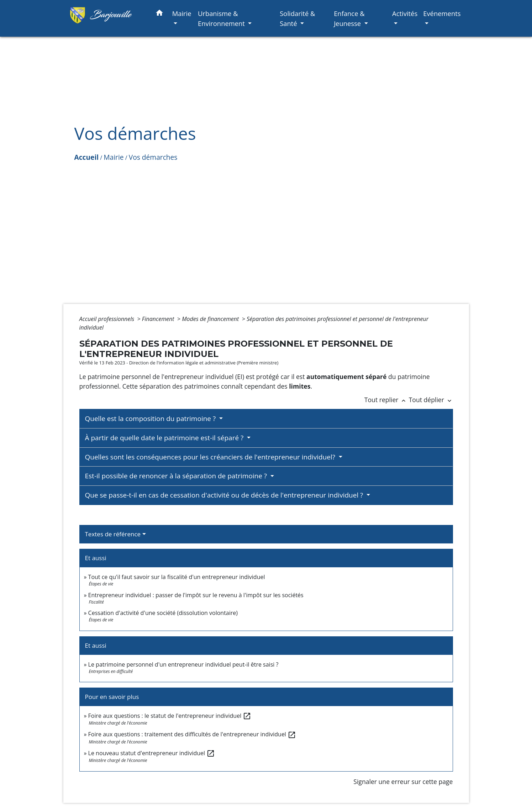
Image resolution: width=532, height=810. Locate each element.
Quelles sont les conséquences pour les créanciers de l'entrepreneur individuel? (211, 457)
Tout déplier (431, 400)
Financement (159, 319)
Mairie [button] (182, 13)
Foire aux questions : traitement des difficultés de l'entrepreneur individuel (192, 734)
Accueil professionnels (108, 319)
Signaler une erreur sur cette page (403, 782)
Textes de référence (113, 534)
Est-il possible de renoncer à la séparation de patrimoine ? (177, 476)
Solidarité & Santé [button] (297, 18)
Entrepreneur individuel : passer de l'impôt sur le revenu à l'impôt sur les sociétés (196, 595)
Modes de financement (211, 319)
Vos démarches (153, 157)
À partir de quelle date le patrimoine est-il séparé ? (165, 438)
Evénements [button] (442, 13)
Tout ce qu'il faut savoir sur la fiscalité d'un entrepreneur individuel (177, 577)
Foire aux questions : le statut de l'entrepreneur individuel (170, 716)
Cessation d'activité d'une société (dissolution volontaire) (163, 613)
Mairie (114, 157)
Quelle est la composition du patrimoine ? (151, 419)
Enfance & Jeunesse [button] (349, 18)
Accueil (87, 157)
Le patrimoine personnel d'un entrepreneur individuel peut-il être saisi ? (183, 664)
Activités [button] (405, 13)
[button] (159, 14)
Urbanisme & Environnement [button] (222, 18)
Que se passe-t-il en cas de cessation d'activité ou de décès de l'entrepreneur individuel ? (225, 495)
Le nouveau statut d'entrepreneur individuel (152, 753)
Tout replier (387, 400)
